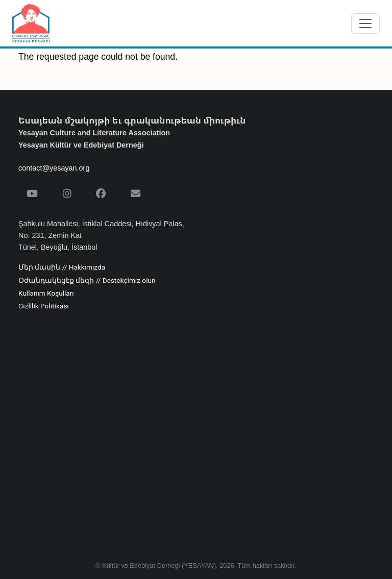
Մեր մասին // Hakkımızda (62, 268)
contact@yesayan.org (54, 168)
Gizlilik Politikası (44, 306)
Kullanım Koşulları (46, 294)
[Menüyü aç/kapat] (365, 23)
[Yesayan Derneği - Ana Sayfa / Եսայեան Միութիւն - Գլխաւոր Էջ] (31, 23)
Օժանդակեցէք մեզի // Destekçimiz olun (87, 281)
